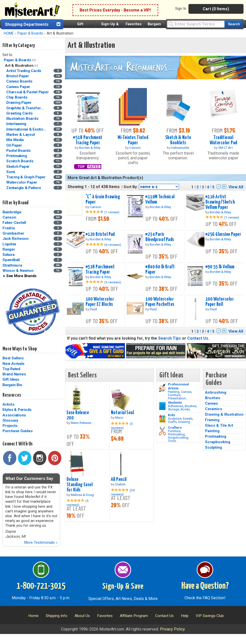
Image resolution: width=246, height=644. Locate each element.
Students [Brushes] (175, 402)
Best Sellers (13, 358)
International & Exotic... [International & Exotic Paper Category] (27, 129)
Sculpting (213, 447)
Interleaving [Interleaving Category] (17, 124)
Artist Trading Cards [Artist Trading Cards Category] (24, 71)
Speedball (11, 260)
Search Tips (170, 338)
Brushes (191, 406)
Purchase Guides (18, 431)
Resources (12, 395)
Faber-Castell (14, 223)
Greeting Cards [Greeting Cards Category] (20, 113)
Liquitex (9, 244)
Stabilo (120, 484)
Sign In (181, 9)
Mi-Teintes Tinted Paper (133, 140)
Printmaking (176, 434)
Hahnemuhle (180, 148)
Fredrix (9, 228)
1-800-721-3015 (41, 586)
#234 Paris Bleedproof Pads (160, 237)
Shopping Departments (27, 24)
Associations (14, 415)
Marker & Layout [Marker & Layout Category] (21, 135)
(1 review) (112, 212)
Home (33, 616)
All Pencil (119, 479)
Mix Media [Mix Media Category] (16, 140)
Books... (186, 409)
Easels (188, 419)
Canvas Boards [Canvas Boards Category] (20, 81)
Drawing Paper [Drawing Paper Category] (19, 103)
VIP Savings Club (210, 616)
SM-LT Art (225, 148)
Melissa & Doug (82, 495)
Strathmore (12, 265)
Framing (212, 420)
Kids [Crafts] (172, 415)
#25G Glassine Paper (223, 234)
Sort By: (131, 187)
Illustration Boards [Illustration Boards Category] (23, 119)
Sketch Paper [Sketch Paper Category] (18, 167)
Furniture (174, 395)
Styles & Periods (17, 410)
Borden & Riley (90, 148)
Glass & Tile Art (219, 425)
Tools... (173, 441)
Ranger (9, 249)
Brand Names (14, 374)
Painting (174, 392)
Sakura (9, 255)
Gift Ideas (11, 379)
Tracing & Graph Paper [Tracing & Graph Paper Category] (26, 177)
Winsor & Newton (18, 271)
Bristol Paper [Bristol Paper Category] (18, 76)
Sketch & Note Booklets (178, 140)
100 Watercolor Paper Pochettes (160, 302)
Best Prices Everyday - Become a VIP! (115, 10)
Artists (8, 404)
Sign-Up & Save (123, 586)
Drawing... (185, 422)
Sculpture (175, 419)
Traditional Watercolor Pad (223, 140)
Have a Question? (205, 586)
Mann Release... (82, 423)
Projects (10, 426)
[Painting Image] (162, 388)
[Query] (196, 24)
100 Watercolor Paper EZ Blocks (100, 302)
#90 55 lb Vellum (220, 267)
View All (236, 187)
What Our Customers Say (29, 479)
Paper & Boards (30, 33)
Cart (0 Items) (216, 9)
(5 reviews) (113, 282)
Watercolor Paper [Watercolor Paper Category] (22, 182)
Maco (119, 417)
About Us (82, 616)
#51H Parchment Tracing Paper (88, 140)
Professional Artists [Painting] (178, 386)
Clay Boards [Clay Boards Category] (17, 97)
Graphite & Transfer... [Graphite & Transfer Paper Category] (25, 108)
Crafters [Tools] (175, 427)
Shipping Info (57, 616)
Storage (174, 409)
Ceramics (214, 409)
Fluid (93, 309)
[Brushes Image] (162, 406)
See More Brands (21, 276)
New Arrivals (14, 364)
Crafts (172, 422)
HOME (9, 33)
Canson (9, 217)
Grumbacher (13, 233)
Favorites (134, 24)
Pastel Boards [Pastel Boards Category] (19, 151)
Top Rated (11, 369)
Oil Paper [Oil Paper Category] (15, 145)
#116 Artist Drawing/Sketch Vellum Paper (220, 202)
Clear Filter (34, 60)
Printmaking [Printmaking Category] (17, 156)
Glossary (10, 420)
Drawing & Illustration (224, 414)
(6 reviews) (113, 245)
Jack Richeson (16, 239)
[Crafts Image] (162, 419)
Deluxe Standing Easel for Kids (80, 485)
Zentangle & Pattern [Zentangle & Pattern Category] (24, 188)
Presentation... (178, 398)
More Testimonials (41, 542)
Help (185, 616)
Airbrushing (216, 392)
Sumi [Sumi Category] (11, 172)
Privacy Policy (172, 629)
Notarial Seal (122, 413)
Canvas (186, 392)
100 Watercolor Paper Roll (220, 302)
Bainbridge (12, 212)
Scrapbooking (178, 438)
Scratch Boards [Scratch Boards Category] (20, 161)
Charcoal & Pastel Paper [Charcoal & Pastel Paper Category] (28, 92)
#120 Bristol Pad (100, 234)
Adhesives (176, 406)
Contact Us (198, 338)
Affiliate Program (134, 616)
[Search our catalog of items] (234, 24)
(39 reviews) (123, 492)
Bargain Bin (12, 385)
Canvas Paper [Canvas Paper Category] (19, 87)
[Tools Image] (162, 431)
